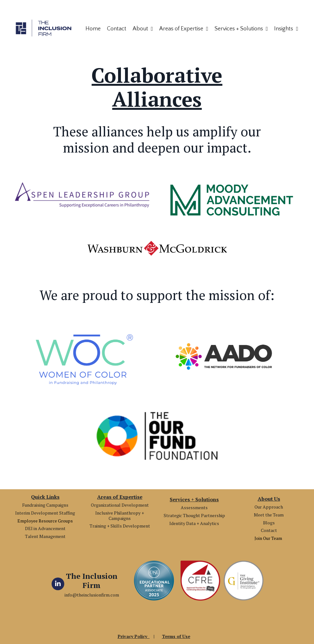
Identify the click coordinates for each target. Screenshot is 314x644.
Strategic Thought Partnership (194, 515)
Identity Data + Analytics (194, 523)
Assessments (194, 507)
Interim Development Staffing (45, 513)
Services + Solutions (241, 29)
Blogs (269, 523)
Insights (286, 29)
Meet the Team (269, 515)
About (143, 29)
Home (93, 29)
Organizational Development (120, 505)
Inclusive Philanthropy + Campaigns (120, 516)
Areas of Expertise (184, 29)
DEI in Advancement (45, 528)
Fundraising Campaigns (45, 505)
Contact (117, 29)
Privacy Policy (133, 636)
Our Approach (269, 507)
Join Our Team (269, 538)
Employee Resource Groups (45, 521)
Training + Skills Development (120, 526)
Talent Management (45, 536)
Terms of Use (176, 636)
